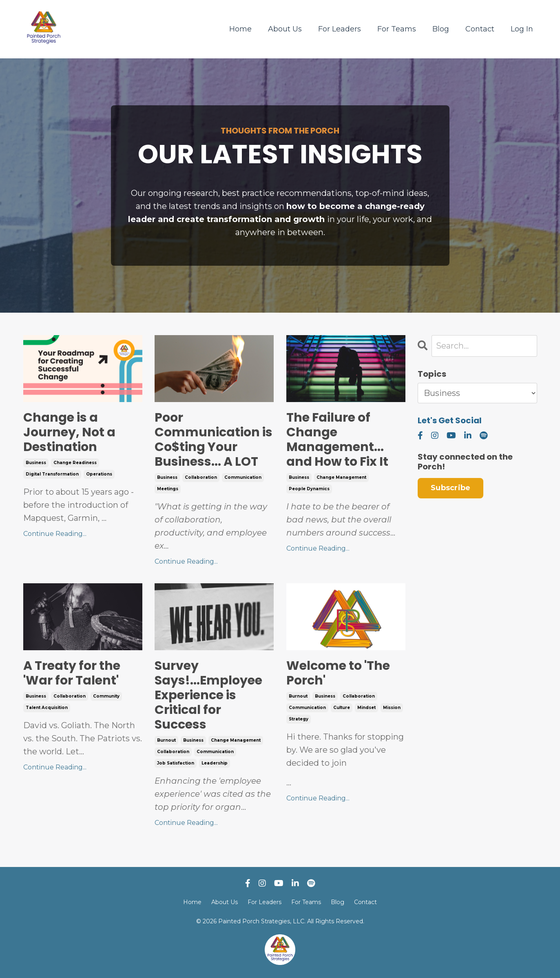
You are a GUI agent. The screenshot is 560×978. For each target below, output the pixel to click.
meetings (168, 489)
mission (392, 708)
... (346, 759)
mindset (366, 708)
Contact (480, 29)
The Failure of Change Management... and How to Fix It (337, 440)
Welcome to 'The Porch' (338, 673)
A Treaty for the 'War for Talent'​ (72, 673)
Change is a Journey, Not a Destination (69, 432)
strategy (299, 719)
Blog (441, 29)
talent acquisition (47, 708)
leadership (215, 763)
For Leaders (340, 29)
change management (341, 477)
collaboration (201, 477)
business (36, 463)
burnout (166, 740)
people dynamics (309, 489)
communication (243, 477)
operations (99, 474)
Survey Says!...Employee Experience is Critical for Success (208, 695)
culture (342, 708)
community (106, 696)
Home (240, 29)
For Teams (397, 29)
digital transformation (52, 474)
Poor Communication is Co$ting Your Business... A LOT (214, 440)
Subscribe (450, 488)
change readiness (75, 463)
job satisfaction (176, 763)
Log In (522, 29)
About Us (285, 29)
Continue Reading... (55, 534)
